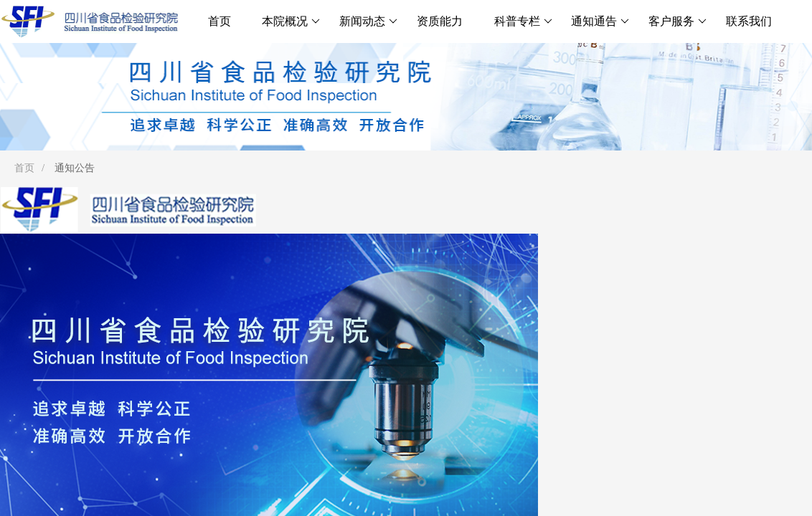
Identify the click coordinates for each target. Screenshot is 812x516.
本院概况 (291, 21)
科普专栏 (523, 21)
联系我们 (749, 21)
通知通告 (600, 21)
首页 (219, 21)
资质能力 (440, 21)
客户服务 (678, 21)
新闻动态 (368, 21)
